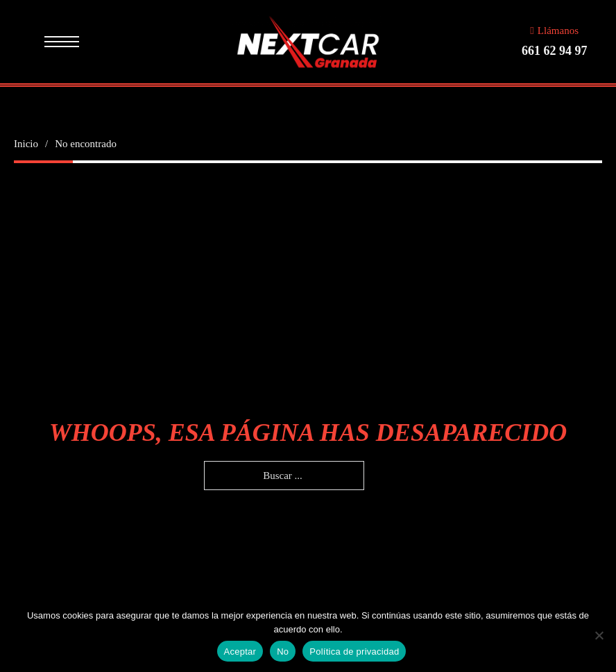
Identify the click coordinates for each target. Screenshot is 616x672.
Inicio (26, 144)
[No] (599, 635)
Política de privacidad (354, 652)
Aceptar (240, 652)
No (283, 652)
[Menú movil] (62, 42)
